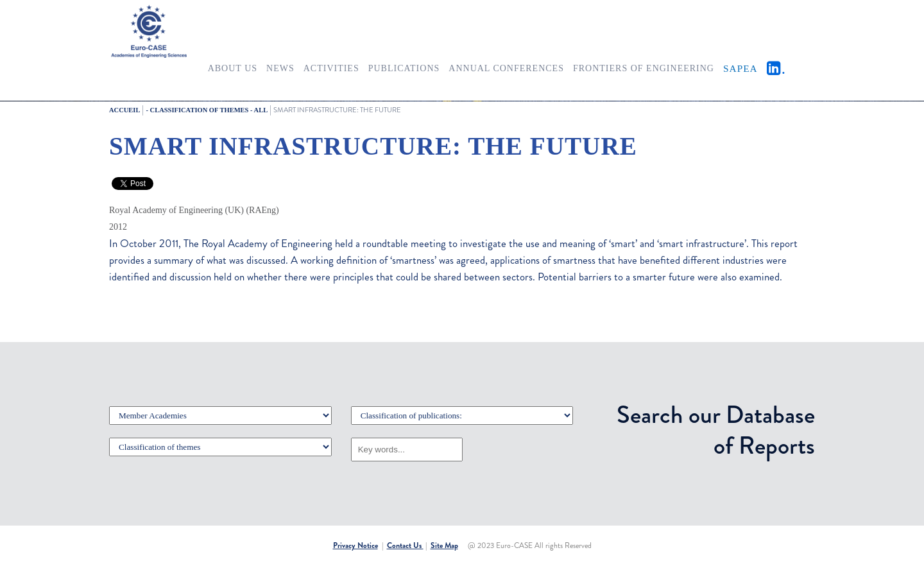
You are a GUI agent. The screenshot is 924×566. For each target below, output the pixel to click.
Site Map (444, 545)
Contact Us (405, 545)
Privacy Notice (355, 545)
